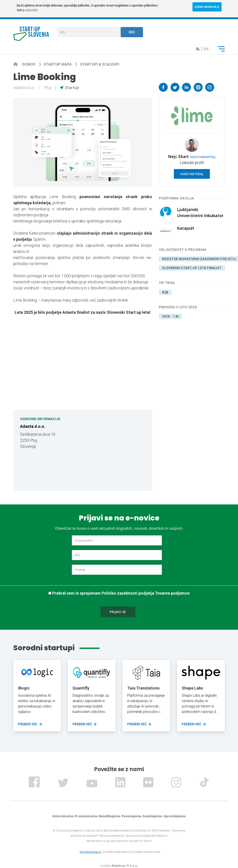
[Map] (116, 450)
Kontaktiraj (192, 174)
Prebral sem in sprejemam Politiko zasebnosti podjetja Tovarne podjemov (121, 593)
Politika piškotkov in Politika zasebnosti (132, 852)
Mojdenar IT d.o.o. (125, 866)
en (206, 49)
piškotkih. (32, 10)
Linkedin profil (192, 163)
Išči (132, 32)
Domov (29, 64)
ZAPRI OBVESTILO (207, 7)
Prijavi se (118, 612)
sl (198, 49)
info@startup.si (91, 852)
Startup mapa (58, 64)
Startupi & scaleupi (100, 64)
